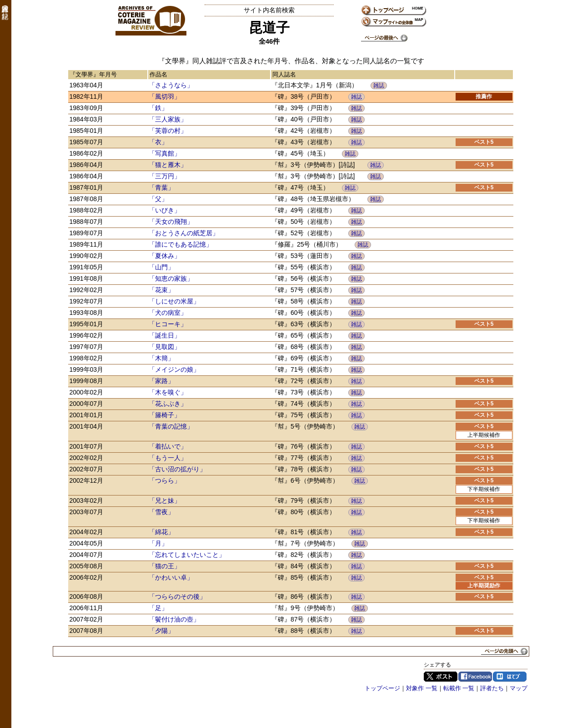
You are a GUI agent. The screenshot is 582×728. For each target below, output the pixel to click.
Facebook (475, 677)
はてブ (510, 677)
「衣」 (158, 142)
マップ (519, 688)
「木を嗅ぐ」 (168, 392)
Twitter (441, 677)
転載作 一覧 (459, 688)
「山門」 (161, 267)
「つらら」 (165, 480)
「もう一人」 (168, 458)
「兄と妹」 (165, 500)
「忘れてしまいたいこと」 (187, 555)
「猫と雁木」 (168, 165)
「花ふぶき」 (168, 404)
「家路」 (161, 381)
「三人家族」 (168, 119)
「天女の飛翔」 (171, 222)
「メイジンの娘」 (174, 369)
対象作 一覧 (422, 688)
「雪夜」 (161, 512)
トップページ (382, 688)
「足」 (158, 608)
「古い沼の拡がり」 (177, 469)
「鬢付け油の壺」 (174, 619)
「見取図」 (165, 347)
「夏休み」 (165, 256)
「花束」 (161, 290)
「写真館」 (165, 153)
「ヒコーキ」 (168, 324)
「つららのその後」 (177, 597)
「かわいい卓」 (171, 577)
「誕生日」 (165, 335)
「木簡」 (161, 358)
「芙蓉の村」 (168, 131)
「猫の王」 (165, 566)
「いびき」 (165, 210)
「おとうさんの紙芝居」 (184, 233)
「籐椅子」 (165, 415)
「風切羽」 (165, 96)
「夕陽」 (161, 631)
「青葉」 (161, 187)
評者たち (492, 688)
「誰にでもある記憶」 (181, 244)
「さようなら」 (171, 85)
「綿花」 (161, 532)
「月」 (158, 543)
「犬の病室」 (168, 313)
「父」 (158, 199)
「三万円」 (165, 176)
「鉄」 (158, 108)
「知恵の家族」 (171, 278)
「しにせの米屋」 (174, 301)
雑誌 (379, 86)
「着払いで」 (168, 446)
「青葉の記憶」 (171, 426)
